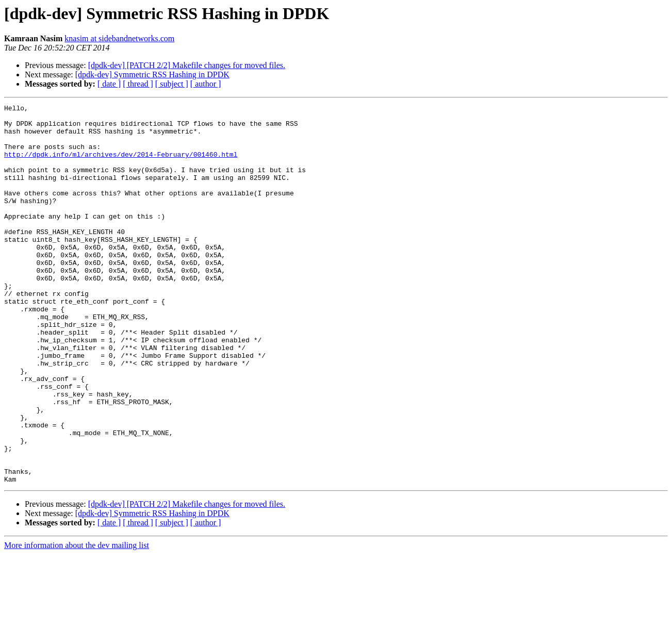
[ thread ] (138, 84)
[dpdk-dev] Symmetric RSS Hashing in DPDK (152, 74)
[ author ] (206, 84)
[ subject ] (172, 84)
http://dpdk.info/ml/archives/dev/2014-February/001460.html (121, 165)
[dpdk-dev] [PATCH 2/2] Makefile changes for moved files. (187, 65)
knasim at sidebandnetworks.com (119, 38)
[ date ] (109, 84)
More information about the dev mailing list (77, 621)
